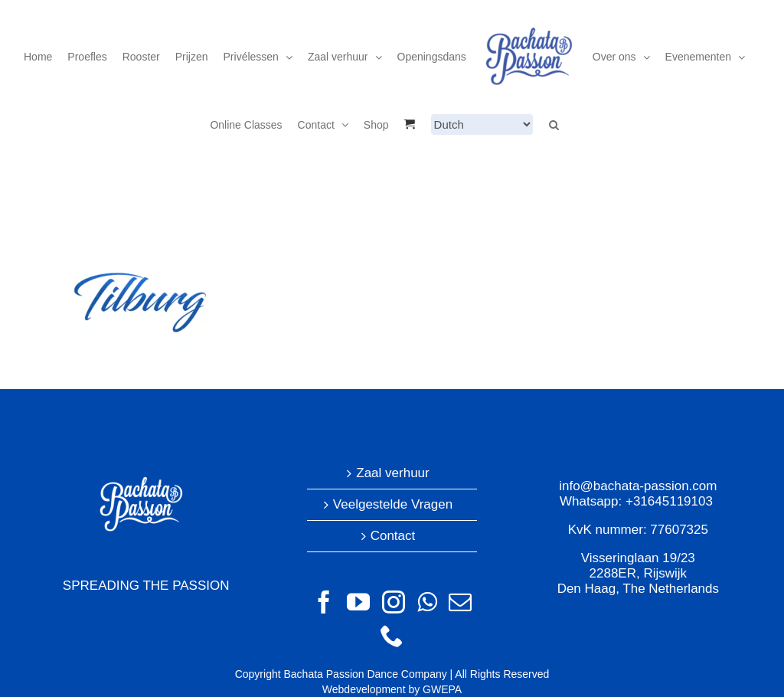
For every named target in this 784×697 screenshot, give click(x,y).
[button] (554, 125)
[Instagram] (394, 602)
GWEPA (442, 689)
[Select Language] (482, 124)
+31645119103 (669, 501)
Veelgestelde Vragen (393, 504)
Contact (393, 536)
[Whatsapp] (427, 602)
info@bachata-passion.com (638, 486)
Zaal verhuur (392, 473)
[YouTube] (358, 602)
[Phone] (392, 636)
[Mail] (460, 602)
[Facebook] (324, 602)
